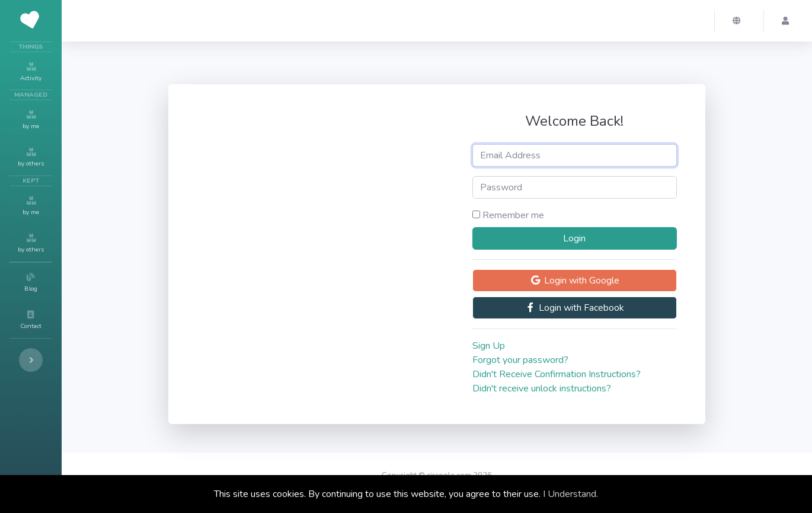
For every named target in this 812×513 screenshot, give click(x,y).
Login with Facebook (574, 308)
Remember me (513, 215)
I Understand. (570, 494)
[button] (739, 21)
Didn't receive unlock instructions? (542, 388)
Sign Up (489, 346)
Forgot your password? (520, 360)
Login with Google (575, 281)
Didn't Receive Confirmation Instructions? (557, 374)
